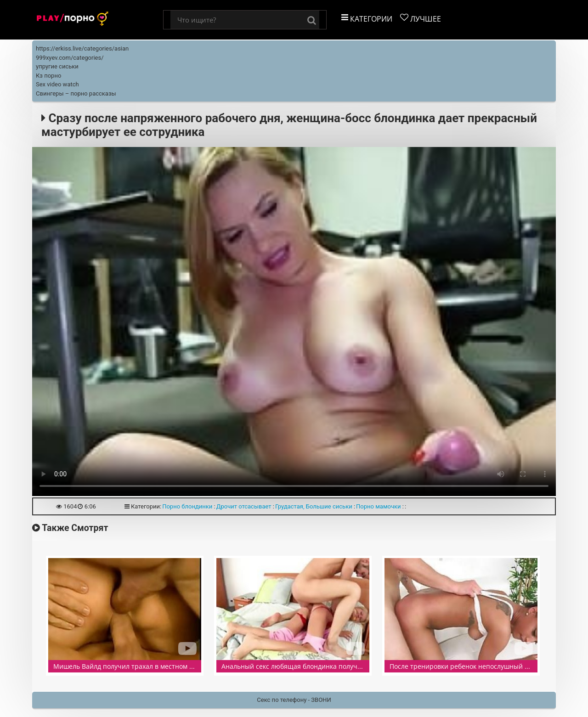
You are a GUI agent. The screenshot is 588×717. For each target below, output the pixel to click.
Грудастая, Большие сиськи (314, 506)
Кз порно (48, 76)
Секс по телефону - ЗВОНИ (294, 700)
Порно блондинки (187, 506)
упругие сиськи (57, 66)
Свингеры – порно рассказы (76, 93)
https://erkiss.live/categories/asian (82, 48)
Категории (367, 19)
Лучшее (421, 19)
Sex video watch (57, 84)
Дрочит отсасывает (244, 506)
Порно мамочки (379, 506)
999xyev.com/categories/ (70, 58)
